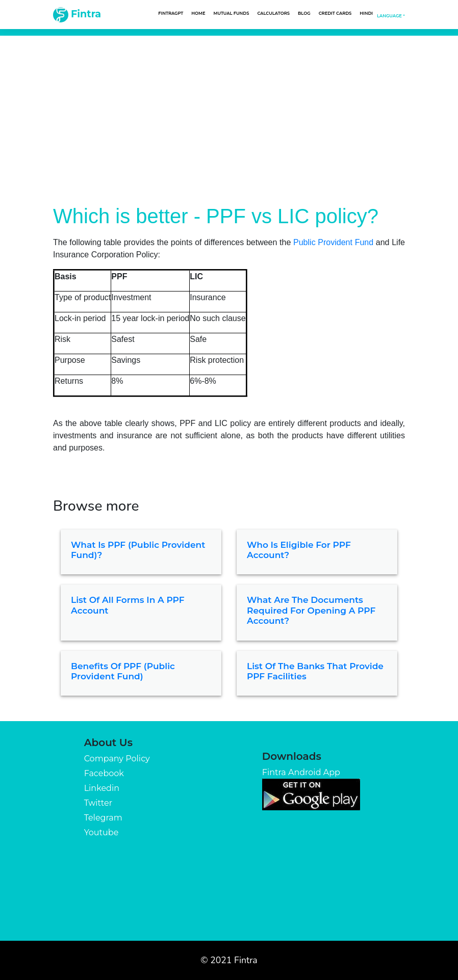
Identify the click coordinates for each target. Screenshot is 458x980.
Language (389, 16)
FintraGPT (171, 13)
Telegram (103, 818)
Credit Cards (335, 13)
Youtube (101, 832)
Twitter (98, 803)
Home (198, 13)
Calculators (273, 13)
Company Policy (117, 759)
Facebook (104, 773)
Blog (304, 13)
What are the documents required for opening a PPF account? (311, 610)
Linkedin (102, 788)
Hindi (366, 13)
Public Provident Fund (333, 242)
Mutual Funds (232, 13)
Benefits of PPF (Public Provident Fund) (123, 671)
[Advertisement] (229, 112)
